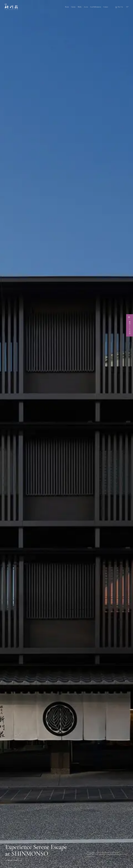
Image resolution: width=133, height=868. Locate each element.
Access (86, 7)
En (119, 7)
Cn (122, 7)
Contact (106, 7)
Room (67, 7)
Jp (116, 7)
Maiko (80, 7)
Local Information (96, 7)
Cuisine (73, 7)
